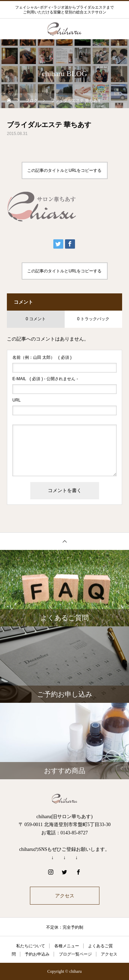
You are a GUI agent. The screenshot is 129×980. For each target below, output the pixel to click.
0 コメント (36, 319)
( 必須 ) (42, 357)
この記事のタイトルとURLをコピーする (64, 170)
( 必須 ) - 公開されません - (45, 379)
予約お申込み (37, 954)
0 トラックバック (93, 319)
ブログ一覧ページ (75, 954)
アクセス (65, 896)
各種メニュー (67, 946)
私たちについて (31, 946)
